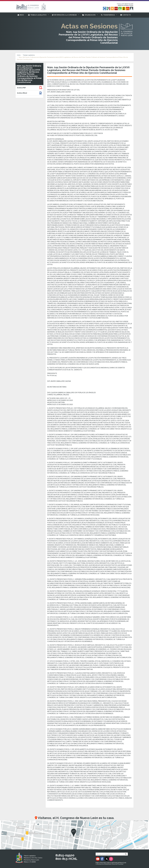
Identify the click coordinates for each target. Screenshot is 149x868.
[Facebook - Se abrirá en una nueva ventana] (102, 859)
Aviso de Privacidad (118, 864)
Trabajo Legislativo (29, 55)
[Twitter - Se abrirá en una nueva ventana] (107, 859)
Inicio (19, 55)
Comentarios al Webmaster (104, 864)
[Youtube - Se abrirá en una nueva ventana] (98, 859)
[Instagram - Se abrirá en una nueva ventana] (111, 859)
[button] (38, 15)
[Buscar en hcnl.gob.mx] (110, 854)
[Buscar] (126, 854)
